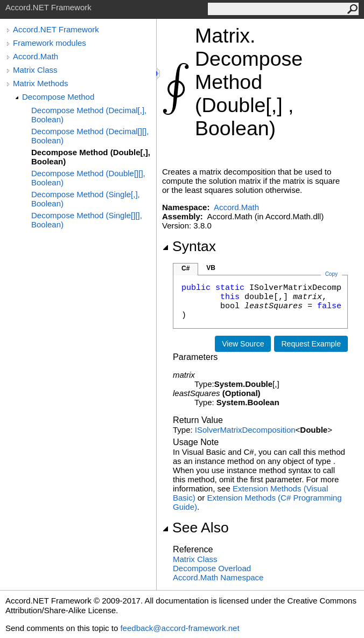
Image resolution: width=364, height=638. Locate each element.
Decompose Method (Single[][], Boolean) (87, 220)
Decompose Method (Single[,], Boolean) (86, 199)
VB (211, 268)
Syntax (189, 246)
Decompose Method (58, 97)
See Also (195, 528)
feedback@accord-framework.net (180, 628)
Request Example (311, 344)
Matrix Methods (41, 83)
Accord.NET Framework (56, 29)
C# (185, 268)
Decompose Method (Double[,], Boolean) (91, 157)
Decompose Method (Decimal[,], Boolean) (89, 115)
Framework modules (50, 43)
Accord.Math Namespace (218, 577)
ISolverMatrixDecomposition (245, 430)
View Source (243, 344)
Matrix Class (35, 70)
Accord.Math (36, 56)
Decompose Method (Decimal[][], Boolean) (90, 136)
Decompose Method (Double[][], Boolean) (88, 178)
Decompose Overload (212, 568)
